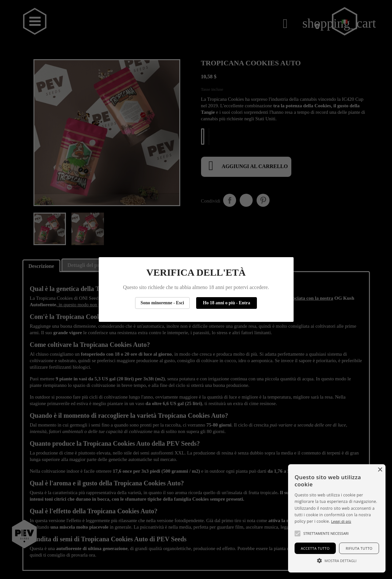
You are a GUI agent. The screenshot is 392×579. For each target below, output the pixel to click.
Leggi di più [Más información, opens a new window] (341, 521)
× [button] (380, 470)
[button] (297, 533)
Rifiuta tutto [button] (359, 548)
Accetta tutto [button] (315, 548)
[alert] (337, 518)
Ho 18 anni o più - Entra (227, 303)
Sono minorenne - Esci (162, 303)
